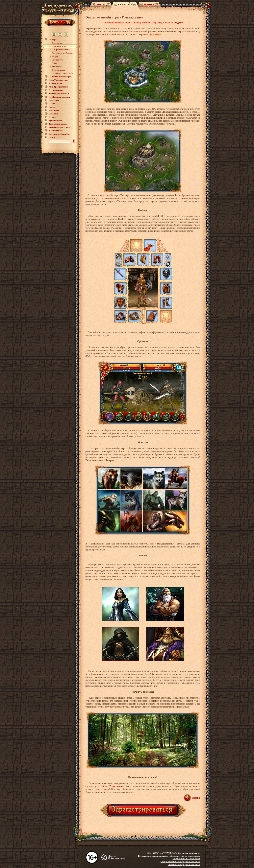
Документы (57, 43)
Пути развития (56, 90)
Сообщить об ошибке (59, 134)
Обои (54, 63)
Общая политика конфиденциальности (180, 861)
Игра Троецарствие (58, 80)
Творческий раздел (58, 124)
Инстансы (54, 110)
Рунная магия (56, 120)
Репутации (54, 100)
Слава (52, 104)
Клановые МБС (57, 131)
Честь (52, 107)
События (53, 114)
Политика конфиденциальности (184, 864)
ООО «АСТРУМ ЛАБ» (63, 73)
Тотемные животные (59, 93)
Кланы (52, 117)
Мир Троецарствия (58, 87)
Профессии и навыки (59, 97)
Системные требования (63, 53)
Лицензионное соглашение (186, 858)
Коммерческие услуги (60, 127)
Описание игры (59, 46)
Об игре (53, 39)
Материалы (57, 66)
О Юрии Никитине (61, 50)
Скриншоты (58, 60)
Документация (59, 70)
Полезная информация (60, 77)
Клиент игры (55, 83)
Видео (55, 56)
